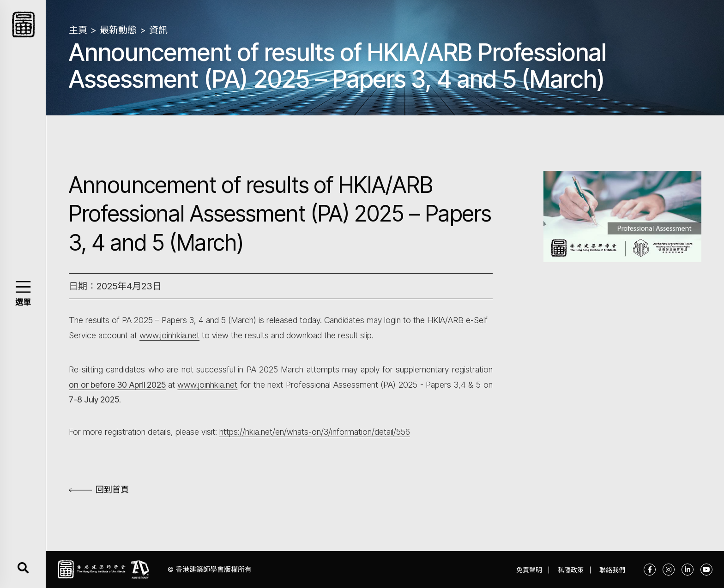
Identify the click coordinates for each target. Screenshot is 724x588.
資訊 (158, 30)
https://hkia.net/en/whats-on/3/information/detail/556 (315, 432)
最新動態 (118, 30)
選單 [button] (23, 302)
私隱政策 (571, 570)
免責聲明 (529, 570)
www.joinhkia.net (169, 335)
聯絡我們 (612, 570)
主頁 (78, 30)
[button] (23, 287)
